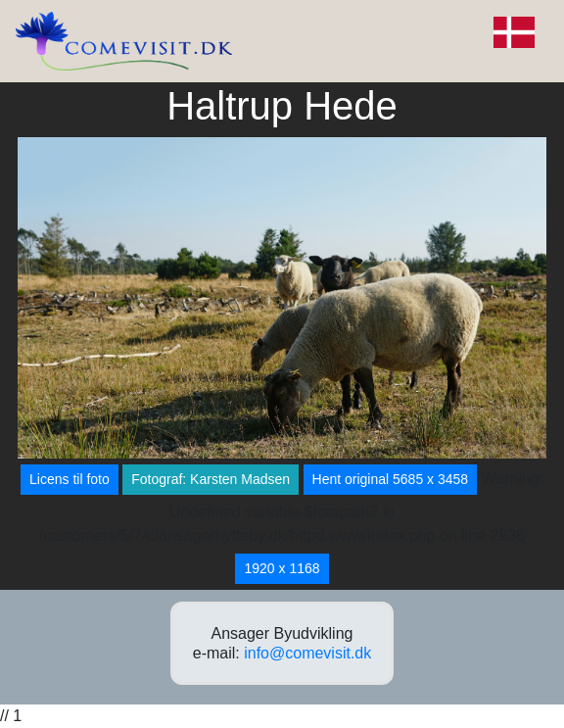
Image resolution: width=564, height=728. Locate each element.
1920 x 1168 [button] (282, 568)
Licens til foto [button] (70, 479)
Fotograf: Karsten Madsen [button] (211, 479)
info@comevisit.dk (307, 653)
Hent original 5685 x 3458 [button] (391, 479)
